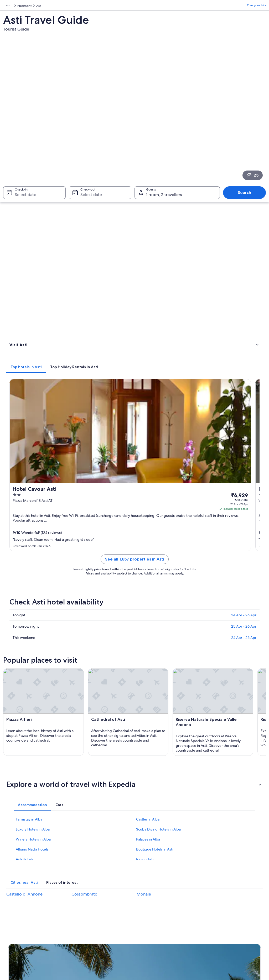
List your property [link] (21, 867)
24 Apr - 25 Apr (244, 334)
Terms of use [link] (149, 867)
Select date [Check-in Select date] (22, 128)
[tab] (92, 156)
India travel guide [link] (87, 850)
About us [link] (15, 850)
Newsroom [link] (16, 883)
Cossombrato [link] (84, 684)
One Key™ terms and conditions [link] (162, 875)
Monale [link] (144, 684)
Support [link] (211, 850)
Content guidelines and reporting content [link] (164, 894)
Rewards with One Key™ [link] (91, 917)
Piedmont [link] (36, 7)
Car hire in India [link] (85, 892)
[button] (134, 574)
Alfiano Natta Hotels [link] (32, 639)
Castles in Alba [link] (148, 609)
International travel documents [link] (227, 888)
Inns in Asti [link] (145, 649)
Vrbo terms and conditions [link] (159, 883)
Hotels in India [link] (84, 858)
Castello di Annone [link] (24, 684)
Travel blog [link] (82, 909)
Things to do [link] (20, 186)
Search (247, 126)
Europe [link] (8, 7)
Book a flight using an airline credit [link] (230, 879)
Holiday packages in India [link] (92, 875)
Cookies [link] (145, 858)
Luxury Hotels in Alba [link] (33, 619)
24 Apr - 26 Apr (244, 357)
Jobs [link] (12, 858)
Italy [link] (21, 7)
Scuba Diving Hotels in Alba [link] (158, 619)
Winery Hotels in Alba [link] (33, 629)
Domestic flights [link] (86, 883)
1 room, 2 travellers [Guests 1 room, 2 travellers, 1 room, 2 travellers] (164, 128)
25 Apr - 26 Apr (244, 345)
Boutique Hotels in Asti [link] (155, 639)
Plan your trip (256, 7)
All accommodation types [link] (92, 900)
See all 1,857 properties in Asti (167, 284)
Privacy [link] (145, 850)
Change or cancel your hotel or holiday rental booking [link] (233, 860)
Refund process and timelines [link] (227, 871)
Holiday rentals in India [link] (90, 867)
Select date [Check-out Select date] (90, 128)
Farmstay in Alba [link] (29, 609)
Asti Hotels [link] (24, 649)
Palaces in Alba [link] (148, 629)
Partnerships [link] (17, 875)
